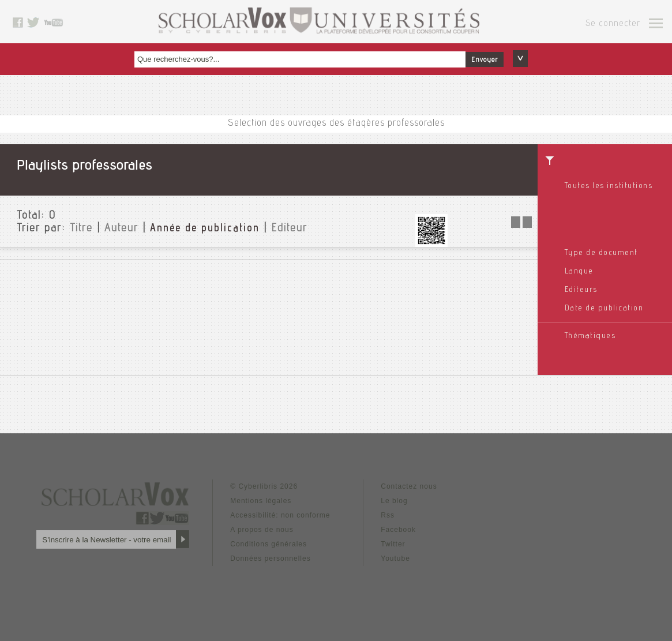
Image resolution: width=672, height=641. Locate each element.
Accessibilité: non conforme (280, 515)
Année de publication (205, 229)
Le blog (394, 501)
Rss (388, 515)
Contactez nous (409, 486)
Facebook (398, 530)
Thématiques (590, 336)
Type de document (601, 253)
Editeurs (581, 290)
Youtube (395, 558)
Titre (81, 229)
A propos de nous (262, 530)
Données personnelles (270, 558)
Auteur (121, 229)
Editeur (289, 229)
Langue (579, 272)
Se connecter (613, 24)
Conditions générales (269, 544)
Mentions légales (261, 501)
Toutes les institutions (609, 186)
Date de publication (604, 309)
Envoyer (485, 60)
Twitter (393, 544)
